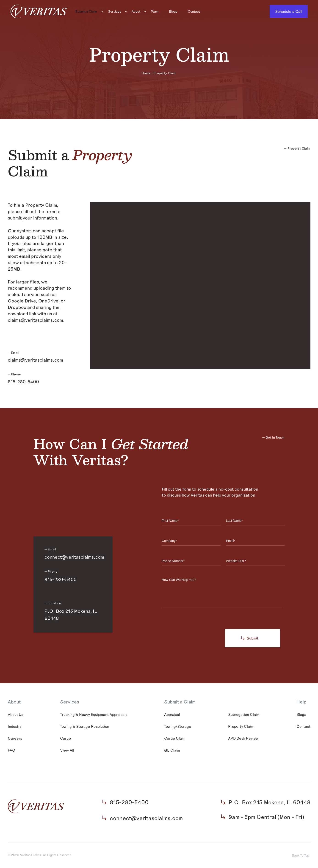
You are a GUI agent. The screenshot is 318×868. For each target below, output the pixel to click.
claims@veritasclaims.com (35, 360)
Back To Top (300, 856)
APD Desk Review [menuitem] (243, 739)
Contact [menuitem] (303, 727)
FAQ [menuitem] (11, 751)
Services (115, 11)
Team (155, 11)
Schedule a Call (289, 11)
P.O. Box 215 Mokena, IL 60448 (71, 615)
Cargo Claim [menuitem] (175, 739)
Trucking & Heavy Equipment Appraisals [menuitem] (94, 715)
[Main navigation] (168, 11)
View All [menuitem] (67, 751)
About (136, 11)
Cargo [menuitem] (65, 739)
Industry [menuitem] (15, 727)
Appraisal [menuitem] (172, 715)
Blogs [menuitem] (301, 715)
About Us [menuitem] (15, 715)
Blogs (173, 11)
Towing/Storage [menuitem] (178, 727)
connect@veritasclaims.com (74, 558)
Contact (194, 11)
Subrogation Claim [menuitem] (244, 715)
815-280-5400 (23, 382)
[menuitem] (87, 11)
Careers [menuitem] (15, 739)
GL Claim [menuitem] (172, 751)
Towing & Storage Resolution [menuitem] (85, 727)
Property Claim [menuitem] (241, 727)
